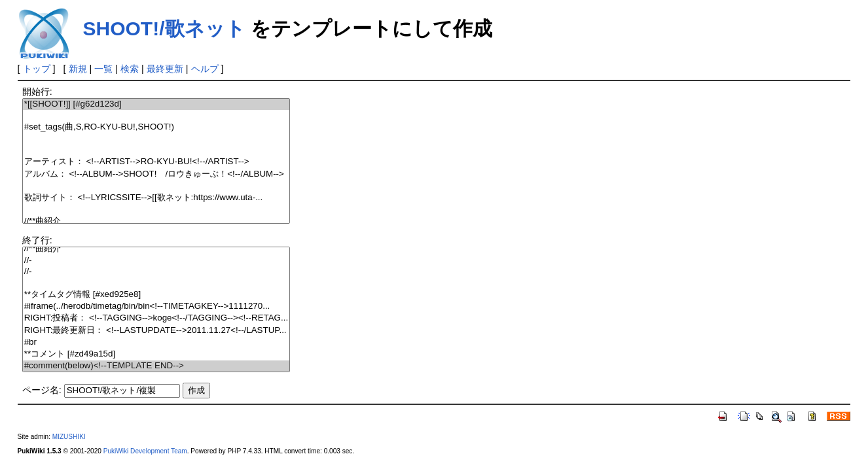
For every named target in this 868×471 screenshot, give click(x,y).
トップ (37, 69)
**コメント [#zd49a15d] (156, 354)
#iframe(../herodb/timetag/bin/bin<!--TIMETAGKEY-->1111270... (156, 306)
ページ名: (42, 390)
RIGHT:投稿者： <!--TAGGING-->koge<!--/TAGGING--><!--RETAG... (156, 318)
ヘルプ (205, 69)
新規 (78, 69)
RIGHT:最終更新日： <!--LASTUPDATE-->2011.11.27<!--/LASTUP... (156, 331)
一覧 (103, 69)
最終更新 (165, 69)
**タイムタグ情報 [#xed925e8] (156, 295)
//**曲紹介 (156, 221)
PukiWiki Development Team (145, 451)
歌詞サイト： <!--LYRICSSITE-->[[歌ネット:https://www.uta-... (156, 198)
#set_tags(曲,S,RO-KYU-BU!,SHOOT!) (156, 127)
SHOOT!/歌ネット (164, 28)
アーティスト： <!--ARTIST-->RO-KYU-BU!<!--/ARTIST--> (156, 162)
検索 (130, 69)
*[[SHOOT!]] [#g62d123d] (156, 104)
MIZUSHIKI (69, 437)
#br (156, 342)
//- (156, 261)
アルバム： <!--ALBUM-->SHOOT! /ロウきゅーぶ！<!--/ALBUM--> (156, 174)
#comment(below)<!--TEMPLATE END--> (156, 366)
